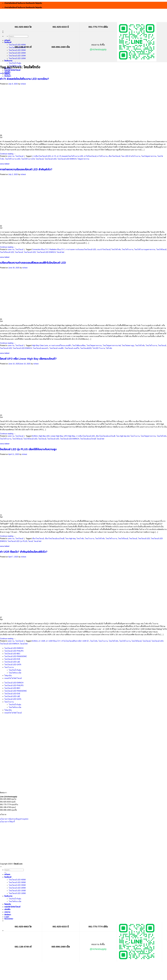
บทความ (2, 73)
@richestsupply (98, 49)
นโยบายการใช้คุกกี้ (7, 822)
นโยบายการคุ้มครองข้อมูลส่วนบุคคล (14, 819)
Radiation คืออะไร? (57, 249)
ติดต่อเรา (8, 76)
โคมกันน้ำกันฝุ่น (15, 63)
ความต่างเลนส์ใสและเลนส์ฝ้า (60, 345)
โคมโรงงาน (8, 61)
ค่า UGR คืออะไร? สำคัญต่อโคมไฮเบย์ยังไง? (24, 552)
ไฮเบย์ (30, 541)
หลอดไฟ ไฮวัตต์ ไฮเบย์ (12, 70)
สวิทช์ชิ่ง (7, 72)
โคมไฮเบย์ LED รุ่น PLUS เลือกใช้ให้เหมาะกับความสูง (28, 449)
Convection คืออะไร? (40, 249)
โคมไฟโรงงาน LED (13, 159)
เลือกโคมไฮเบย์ (114, 156)
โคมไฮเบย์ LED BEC (12, 654)
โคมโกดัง (80, 539)
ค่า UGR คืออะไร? (53, 641)
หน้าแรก (7, 40)
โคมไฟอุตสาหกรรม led (112, 345)
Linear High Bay (57, 436)
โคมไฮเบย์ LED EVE (12, 659)
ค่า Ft (54, 156)
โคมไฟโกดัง (116, 249)
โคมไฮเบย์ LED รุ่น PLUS (17, 541)
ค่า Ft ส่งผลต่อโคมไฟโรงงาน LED (70, 156)
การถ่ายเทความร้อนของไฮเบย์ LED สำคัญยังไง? (26, 169)
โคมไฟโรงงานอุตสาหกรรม (145, 249)
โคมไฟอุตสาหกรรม (149, 156)
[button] (9, 919)
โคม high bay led (123, 436)
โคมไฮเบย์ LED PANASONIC (16, 656)
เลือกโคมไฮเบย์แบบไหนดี (105, 436)
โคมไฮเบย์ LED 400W (17, 45)
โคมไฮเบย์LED (86, 348)
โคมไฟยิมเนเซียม (79, 345)
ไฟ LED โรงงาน (99, 348)
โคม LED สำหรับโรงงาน (131, 156)
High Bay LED (44, 436)
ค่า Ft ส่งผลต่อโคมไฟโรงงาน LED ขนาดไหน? (24, 79)
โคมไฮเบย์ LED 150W (17, 56)
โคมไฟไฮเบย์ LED (7, 252)
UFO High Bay (69, 436)
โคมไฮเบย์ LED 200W (17, 53)
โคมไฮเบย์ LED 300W (17, 882)
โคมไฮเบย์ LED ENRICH (67, 159)
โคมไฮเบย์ (8, 42)
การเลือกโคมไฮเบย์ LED (41, 156)
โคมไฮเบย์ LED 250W (17, 50)
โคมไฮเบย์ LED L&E (12, 662)
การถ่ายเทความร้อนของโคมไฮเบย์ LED (81, 249)
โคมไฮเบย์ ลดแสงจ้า (41, 348)
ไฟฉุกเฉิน (8, 675)
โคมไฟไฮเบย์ (161, 249)
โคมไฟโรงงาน (128, 249)
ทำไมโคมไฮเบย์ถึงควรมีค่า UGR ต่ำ (75, 641)
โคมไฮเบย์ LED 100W (17, 58)
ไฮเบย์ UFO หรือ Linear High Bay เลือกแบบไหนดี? (28, 359)
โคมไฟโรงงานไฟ (28, 159)
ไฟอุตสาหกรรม (83, 159)
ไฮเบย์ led (60, 252)
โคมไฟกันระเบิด (15, 673)
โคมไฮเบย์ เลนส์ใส (72, 348)
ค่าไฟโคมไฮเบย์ (90, 156)
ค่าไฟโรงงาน (102, 156)
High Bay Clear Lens (40, 345)
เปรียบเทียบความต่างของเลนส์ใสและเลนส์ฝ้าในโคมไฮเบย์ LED (33, 263)
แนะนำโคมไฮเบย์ (104, 249)
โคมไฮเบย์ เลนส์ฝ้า (57, 348)
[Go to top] (1, 867)
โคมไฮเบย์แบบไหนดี (88, 439)
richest (23, 84)
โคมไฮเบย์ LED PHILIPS (14, 651)
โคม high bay (70, 539)
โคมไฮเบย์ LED (51, 159)
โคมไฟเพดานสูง (128, 345)
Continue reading (8, 154)
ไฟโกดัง (109, 348)
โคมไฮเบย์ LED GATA (13, 665)
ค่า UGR (42, 641)
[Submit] (10, 39)
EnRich (35, 436)
